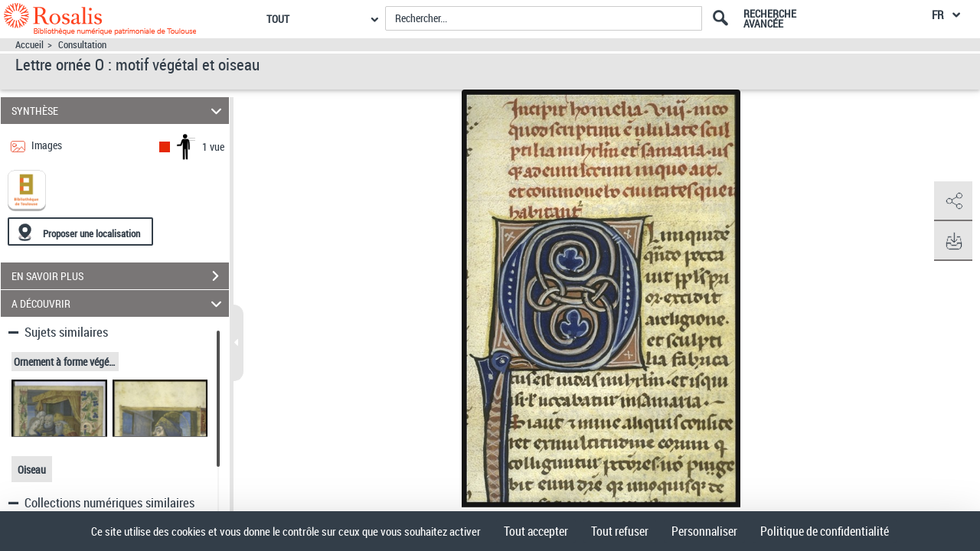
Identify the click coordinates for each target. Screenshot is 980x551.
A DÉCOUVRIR (119, 303)
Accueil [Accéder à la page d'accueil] (29, 45)
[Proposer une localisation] (80, 231)
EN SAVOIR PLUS (120, 276)
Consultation (82, 45)
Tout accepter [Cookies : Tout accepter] (536, 531)
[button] (953, 201)
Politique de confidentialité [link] (825, 531)
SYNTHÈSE (119, 111)
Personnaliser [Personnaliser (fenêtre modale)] (704, 531)
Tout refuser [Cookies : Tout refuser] (620, 531)
